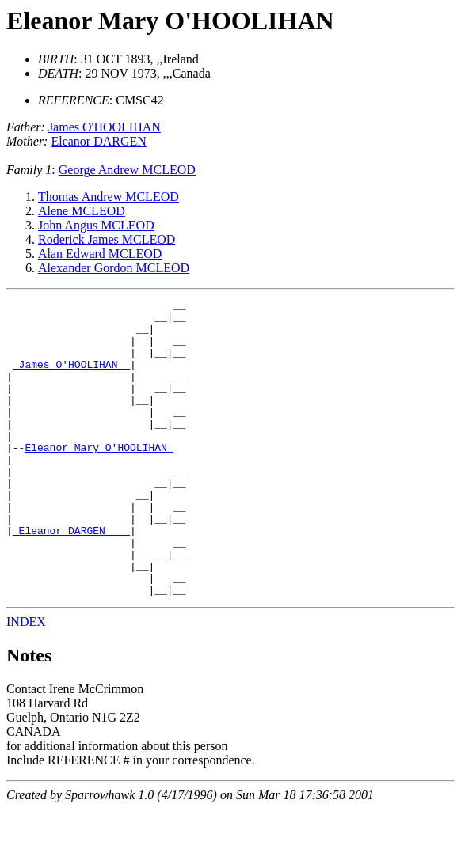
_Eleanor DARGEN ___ (71, 578)
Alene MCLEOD (82, 211)
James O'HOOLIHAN (105, 127)
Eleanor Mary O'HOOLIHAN (170, 21)
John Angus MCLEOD (96, 225)
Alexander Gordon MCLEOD (114, 268)
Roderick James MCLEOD (107, 239)
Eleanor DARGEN (98, 141)
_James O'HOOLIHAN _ (71, 378)
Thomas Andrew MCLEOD (109, 197)
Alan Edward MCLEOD (100, 254)
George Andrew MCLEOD (127, 170)
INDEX (26, 681)
